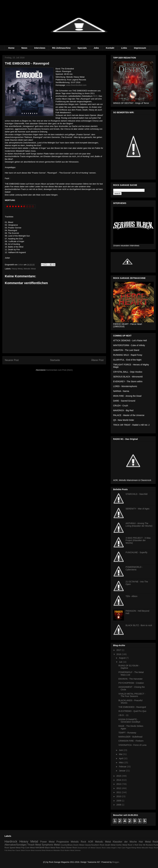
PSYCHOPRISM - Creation (131, 683)
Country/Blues (67, 845)
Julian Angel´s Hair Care (116, 848)
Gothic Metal (122, 845)
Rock (155, 842)
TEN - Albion (132, 596)
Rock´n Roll (133, 845)
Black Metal (50, 848)
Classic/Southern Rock (94, 845)
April (121, 758)
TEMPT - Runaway (127, 733)
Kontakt (110, 48)
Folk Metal (8, 850)
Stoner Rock (71, 848)
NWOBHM (40, 848)
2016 (119, 654)
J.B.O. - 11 (123, 715)
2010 (119, 796)
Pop (23, 848)
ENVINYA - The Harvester (131, 679)
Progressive (63, 842)
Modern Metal (69, 850)
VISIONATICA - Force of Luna (132, 745)
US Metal (91, 848)
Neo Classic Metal (19, 850)
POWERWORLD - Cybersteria (134, 568)
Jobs (96, 48)
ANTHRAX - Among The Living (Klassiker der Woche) (139, 525)
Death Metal (110, 845)
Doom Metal (79, 845)
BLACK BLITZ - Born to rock (139, 625)
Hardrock (11, 841)
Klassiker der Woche (125, 842)
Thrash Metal (34, 845)
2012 (119, 788)
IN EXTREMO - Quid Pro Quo (132, 711)
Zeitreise (78, 850)
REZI (95, 96)
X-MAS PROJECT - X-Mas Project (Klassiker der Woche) (138, 540)
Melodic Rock (78, 842)
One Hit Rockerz (146, 845)
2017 (119, 650)
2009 (119, 801)
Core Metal (30, 848)
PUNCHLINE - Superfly (137, 552)
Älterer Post (97, 360)
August (122, 658)
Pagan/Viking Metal (133, 848)
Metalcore (50, 850)
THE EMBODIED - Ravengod (132, 707)
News (24, 48)
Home (11, 48)
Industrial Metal (40, 850)
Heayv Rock (153, 848)
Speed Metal (15, 848)
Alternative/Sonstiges (16, 845)
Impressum (140, 48)
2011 (119, 792)
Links (124, 48)
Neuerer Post (12, 360)
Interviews (40, 48)
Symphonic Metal (51, 845)
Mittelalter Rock (59, 850)
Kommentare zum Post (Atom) (60, 370)
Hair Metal (145, 842)
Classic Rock (101, 848)
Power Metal (47, 842)
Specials (82, 48)
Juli (121, 662)
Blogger (116, 862)
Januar (122, 771)
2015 (119, 776)
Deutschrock (82, 848)
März (122, 762)
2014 (119, 780)
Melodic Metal (30, 269)
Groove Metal (30, 850)
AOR (91, 842)
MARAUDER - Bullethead (130, 737)
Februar (123, 767)
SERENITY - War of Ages (138, 509)
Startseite (55, 360)
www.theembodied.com (76, 85)
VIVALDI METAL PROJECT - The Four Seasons (132, 695)
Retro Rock (61, 848)
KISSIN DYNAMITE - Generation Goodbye (129, 721)
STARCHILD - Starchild (137, 494)
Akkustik (145, 848)
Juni (121, 750)
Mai (121, 754)
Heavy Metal (17, 269)
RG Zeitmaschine (61, 48)
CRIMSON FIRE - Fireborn (131, 741)
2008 (119, 805)
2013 (119, 784)
